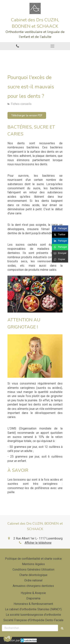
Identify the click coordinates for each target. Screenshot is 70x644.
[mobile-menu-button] (53, 46)
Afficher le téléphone (38, 543)
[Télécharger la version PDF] (27, 115)
